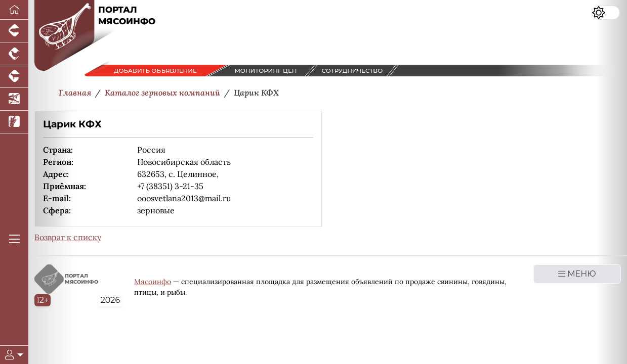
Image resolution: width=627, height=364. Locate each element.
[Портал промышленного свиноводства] (14, 31)
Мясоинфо (153, 282)
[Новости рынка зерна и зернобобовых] (14, 122)
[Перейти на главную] (14, 10)
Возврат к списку (68, 237)
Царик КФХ (72, 124)
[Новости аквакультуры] (14, 99)
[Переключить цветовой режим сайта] (606, 13)
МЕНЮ (577, 274)
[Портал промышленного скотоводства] (14, 77)
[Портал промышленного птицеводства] (14, 54)
